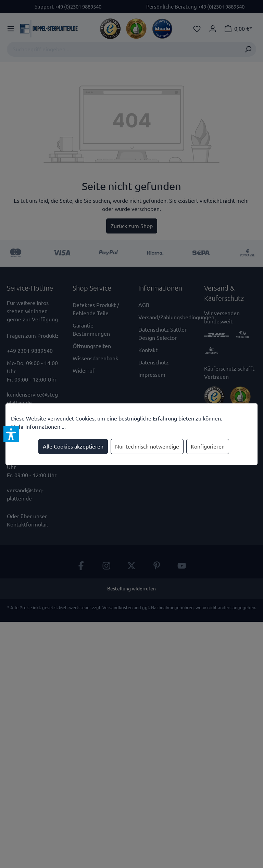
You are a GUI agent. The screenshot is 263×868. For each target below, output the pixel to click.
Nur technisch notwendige (147, 446)
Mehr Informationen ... (38, 427)
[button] (11, 434)
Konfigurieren (208, 446)
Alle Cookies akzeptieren (73, 446)
